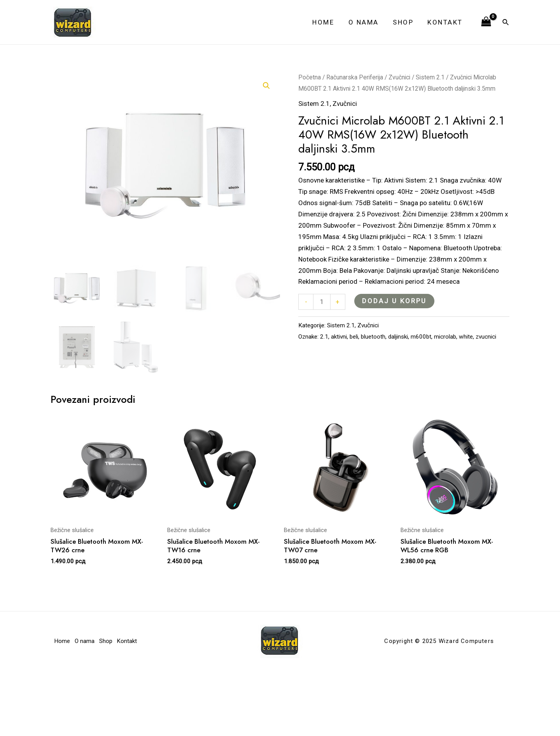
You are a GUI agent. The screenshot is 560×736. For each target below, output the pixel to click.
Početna (310, 77)
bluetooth (373, 337)
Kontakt (446, 22)
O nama (366, 22)
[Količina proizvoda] (322, 302)
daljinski (398, 337)
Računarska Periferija (355, 77)
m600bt (421, 337)
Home (327, 22)
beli (354, 337)
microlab (445, 337)
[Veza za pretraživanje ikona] (506, 22)
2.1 (324, 337)
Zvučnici (399, 77)
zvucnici (486, 337)
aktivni (339, 337)
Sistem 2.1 (430, 77)
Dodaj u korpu (394, 301)
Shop (405, 22)
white (466, 337)
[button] (266, 86)
